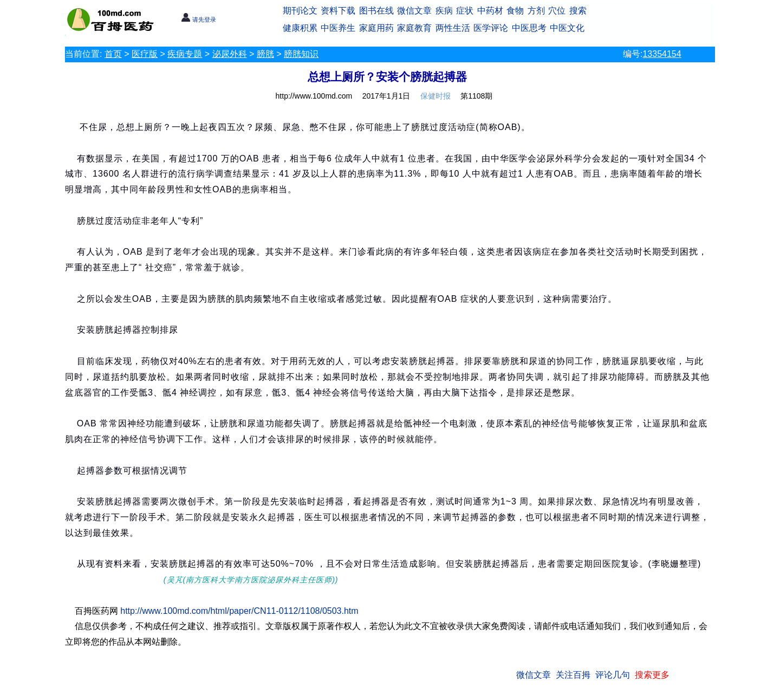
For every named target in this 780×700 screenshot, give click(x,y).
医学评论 (491, 28)
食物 (515, 11)
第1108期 (476, 96)
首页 (113, 54)
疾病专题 (185, 54)
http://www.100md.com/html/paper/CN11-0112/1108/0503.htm (239, 611)
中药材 (490, 11)
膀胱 (265, 54)
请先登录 (199, 20)
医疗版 (145, 54)
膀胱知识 (301, 54)
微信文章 (414, 11)
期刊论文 (300, 11)
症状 (465, 11)
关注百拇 (573, 675)
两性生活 (453, 28)
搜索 (578, 11)
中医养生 (338, 28)
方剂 (536, 11)
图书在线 (376, 11)
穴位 (557, 11)
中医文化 (567, 28)
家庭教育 (414, 28)
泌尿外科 (230, 54)
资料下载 (338, 11)
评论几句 (613, 675)
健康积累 (300, 28)
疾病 (444, 11)
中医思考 (529, 28)
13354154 (662, 54)
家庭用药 (376, 28)
